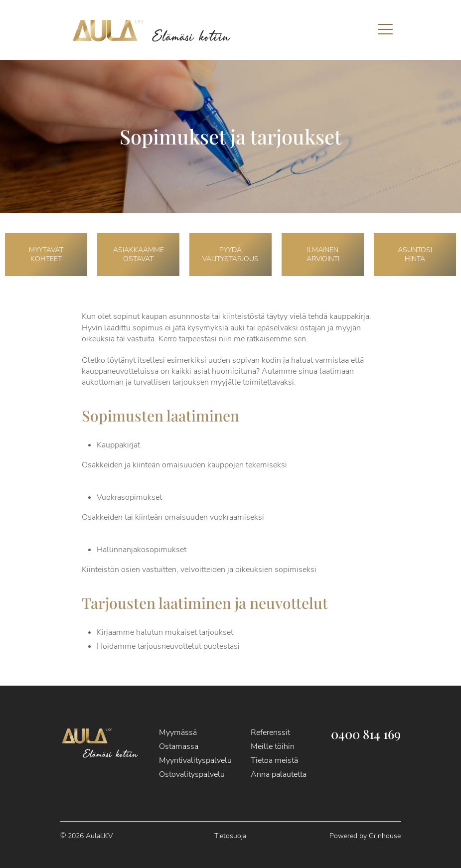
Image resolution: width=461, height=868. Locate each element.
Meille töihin (273, 746)
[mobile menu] (385, 30)
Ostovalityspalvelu (192, 774)
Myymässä (178, 732)
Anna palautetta (279, 774)
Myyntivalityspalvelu (195, 760)
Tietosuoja (230, 836)
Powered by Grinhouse (365, 836)
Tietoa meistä (274, 760)
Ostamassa (179, 746)
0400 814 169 (366, 734)
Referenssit (270, 732)
